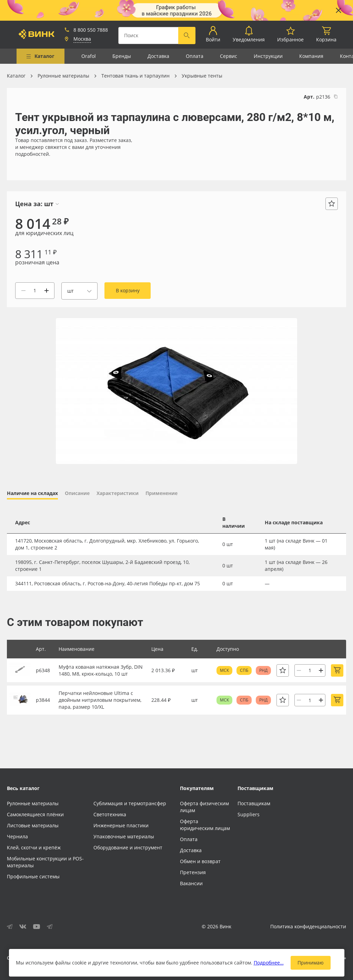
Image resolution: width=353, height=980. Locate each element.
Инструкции (268, 56)
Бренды (122, 56)
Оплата (195, 56)
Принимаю (311, 963)
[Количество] (35, 291)
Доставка (158, 56)
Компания (311, 56)
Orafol (89, 56)
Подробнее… (269, 963)
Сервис (229, 56)
